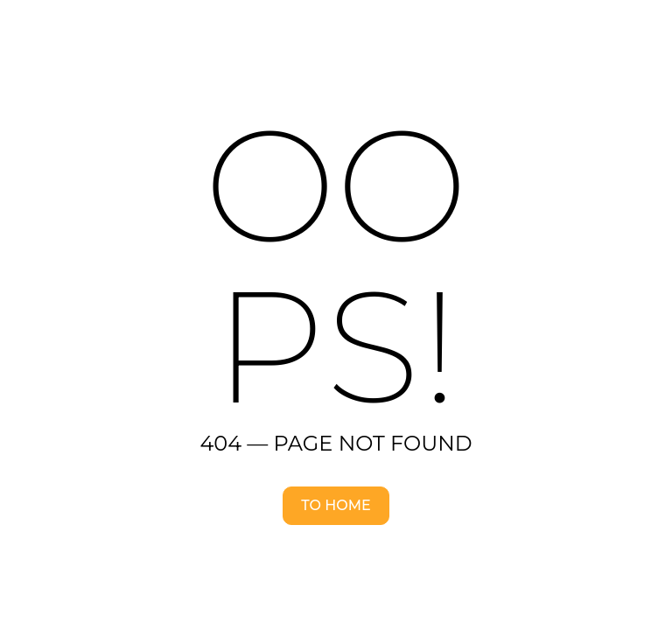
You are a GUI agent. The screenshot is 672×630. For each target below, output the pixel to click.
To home (336, 505)
